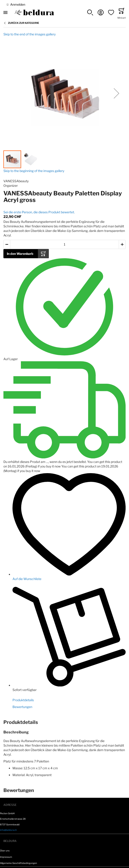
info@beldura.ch (8, 830)
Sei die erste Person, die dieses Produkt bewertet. (39, 212)
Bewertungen (22, 707)
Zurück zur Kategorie (24, 23)
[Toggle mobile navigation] (5, 12)
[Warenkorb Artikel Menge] (64, 245)
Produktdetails (23, 700)
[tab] (64, 722)
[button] (90, 12)
